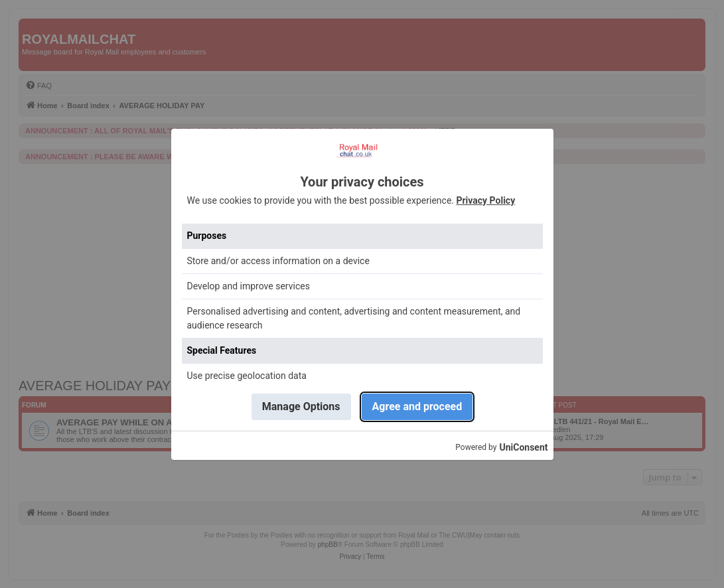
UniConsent (523, 447)
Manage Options (301, 406)
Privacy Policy (485, 200)
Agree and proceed (417, 406)
